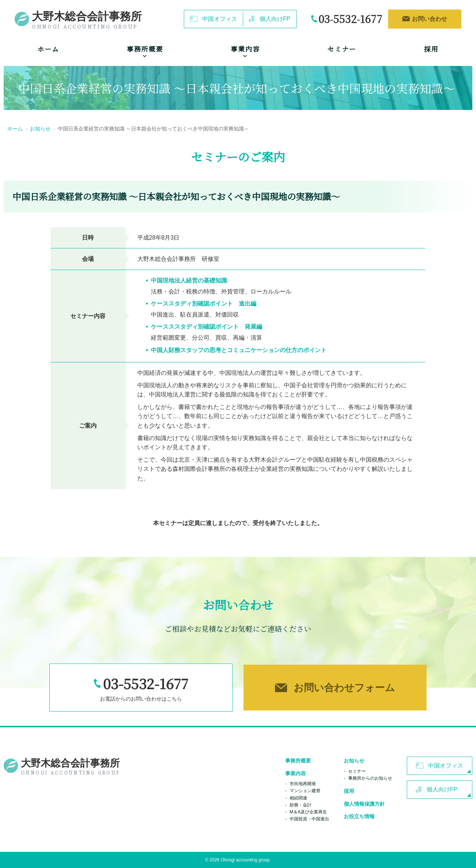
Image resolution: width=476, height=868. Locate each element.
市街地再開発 (303, 784)
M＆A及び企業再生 (308, 812)
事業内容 (295, 773)
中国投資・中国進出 (309, 819)
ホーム (48, 49)
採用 (431, 49)
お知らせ (40, 129)
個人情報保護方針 (364, 804)
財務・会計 (301, 805)
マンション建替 (305, 791)
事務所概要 (298, 761)
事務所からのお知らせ (370, 778)
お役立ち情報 (359, 816)
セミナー (342, 49)
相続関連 (298, 798)
